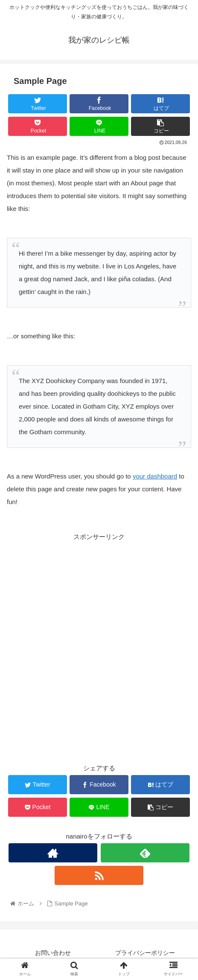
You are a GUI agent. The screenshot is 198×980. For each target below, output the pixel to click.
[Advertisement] (99, 641)
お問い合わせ (53, 953)
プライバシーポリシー (145, 953)
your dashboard (155, 476)
